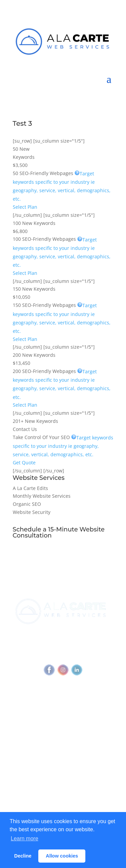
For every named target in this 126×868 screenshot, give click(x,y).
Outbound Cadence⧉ (63, 754)
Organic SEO (27, 504)
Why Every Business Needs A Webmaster (63, 775)
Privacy (96, 647)
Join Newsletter (63, 700)
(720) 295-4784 (89, 634)
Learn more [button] (25, 838)
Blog (63, 788)
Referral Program (63, 721)
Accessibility (49, 655)
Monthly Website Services (42, 496)
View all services (63, 742)
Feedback (80, 655)
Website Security (32, 512)
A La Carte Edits (30, 488)
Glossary (63, 801)
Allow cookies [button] (62, 856)
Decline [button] (23, 856)
